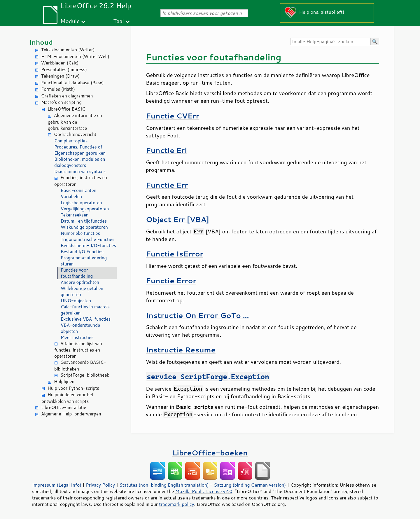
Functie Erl (166, 150)
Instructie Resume (181, 350)
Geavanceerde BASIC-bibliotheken (80, 366)
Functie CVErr (173, 116)
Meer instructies (77, 337)
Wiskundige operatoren (84, 227)
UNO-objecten (76, 301)
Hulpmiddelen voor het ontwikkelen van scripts (67, 398)
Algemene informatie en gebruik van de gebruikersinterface (75, 122)
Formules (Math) (58, 89)
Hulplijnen (64, 381)
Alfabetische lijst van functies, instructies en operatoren (78, 350)
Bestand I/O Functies (82, 252)
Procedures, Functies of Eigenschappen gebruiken (80, 150)
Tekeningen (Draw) (60, 76)
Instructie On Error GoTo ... (197, 315)
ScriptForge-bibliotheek (85, 375)
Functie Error (171, 281)
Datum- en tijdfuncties (84, 221)
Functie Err (167, 185)
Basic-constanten (78, 190)
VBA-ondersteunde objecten (80, 328)
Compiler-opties (71, 141)
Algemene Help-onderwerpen (71, 414)
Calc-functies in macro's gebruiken (85, 310)
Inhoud (41, 42)
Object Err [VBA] (177, 219)
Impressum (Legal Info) (57, 485)
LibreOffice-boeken (210, 453)
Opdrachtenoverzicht (75, 134)
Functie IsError (175, 254)
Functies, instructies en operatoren (81, 181)
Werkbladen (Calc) (60, 63)
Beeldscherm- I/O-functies (88, 245)
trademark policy (176, 504)
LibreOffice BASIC (66, 109)
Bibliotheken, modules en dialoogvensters (80, 162)
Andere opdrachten (80, 282)
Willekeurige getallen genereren (82, 291)
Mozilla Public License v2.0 (204, 491)
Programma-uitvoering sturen (84, 261)
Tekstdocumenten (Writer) (68, 50)
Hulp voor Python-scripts (73, 388)
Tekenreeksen (75, 215)
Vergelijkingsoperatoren (85, 209)
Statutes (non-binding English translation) (164, 485)
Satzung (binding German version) (250, 485)
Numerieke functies (80, 233)
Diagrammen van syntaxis (80, 171)
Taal (119, 21)
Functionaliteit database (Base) (72, 83)
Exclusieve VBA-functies (86, 319)
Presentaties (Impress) (64, 70)
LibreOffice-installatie (64, 407)
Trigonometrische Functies (87, 239)
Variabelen (71, 196)
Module (70, 21)
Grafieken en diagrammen (67, 96)
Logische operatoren (81, 203)
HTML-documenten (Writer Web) (75, 56)
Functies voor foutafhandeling (77, 273)
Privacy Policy (100, 485)
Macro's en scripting (61, 102)
